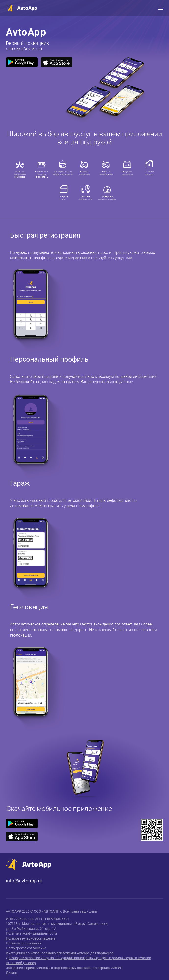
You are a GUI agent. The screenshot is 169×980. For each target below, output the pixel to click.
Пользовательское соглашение (31, 938)
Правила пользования (24, 943)
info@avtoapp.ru (24, 881)
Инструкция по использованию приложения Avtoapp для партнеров (60, 953)
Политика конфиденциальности (31, 933)
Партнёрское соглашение (26, 948)
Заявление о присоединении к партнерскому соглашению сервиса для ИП (64, 968)
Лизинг (12, 973)
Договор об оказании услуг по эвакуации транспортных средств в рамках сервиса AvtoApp (78, 958)
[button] (21, 8)
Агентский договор (21, 963)
